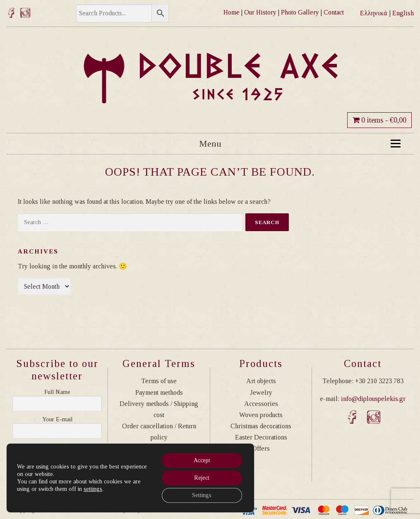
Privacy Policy (159, 448)
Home (232, 12)
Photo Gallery (300, 12)
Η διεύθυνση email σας (57, 420)
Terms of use (159, 381)
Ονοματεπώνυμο (57, 392)
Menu (300, 144)
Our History (260, 12)
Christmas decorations (261, 426)
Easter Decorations (261, 437)
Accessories (261, 404)
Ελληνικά (374, 13)
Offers (261, 448)
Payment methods (159, 392)
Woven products (261, 415)
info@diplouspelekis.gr (373, 399)
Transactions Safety (159, 460)
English (403, 13)
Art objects (261, 381)
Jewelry (261, 392)
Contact (334, 12)
